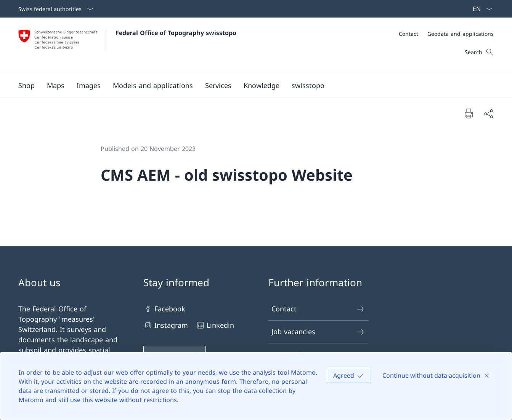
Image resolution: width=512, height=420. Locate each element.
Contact (318, 309)
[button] (56, 85)
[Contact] (408, 34)
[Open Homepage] (127, 45)
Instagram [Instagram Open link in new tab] (166, 325)
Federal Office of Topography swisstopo (176, 33)
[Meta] (446, 34)
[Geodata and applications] (461, 34)
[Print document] (469, 113)
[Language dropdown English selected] (480, 9)
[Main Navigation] (250, 85)
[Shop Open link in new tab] (26, 85)
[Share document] (488, 113)
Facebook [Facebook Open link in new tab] (164, 309)
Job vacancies (318, 332)
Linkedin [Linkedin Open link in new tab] (215, 325)
